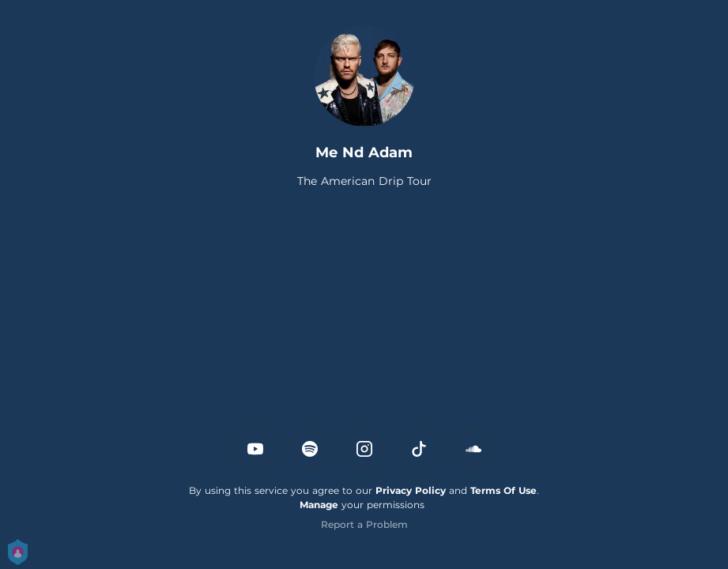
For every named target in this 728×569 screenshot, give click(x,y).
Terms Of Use (504, 490)
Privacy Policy (411, 490)
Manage (319, 505)
